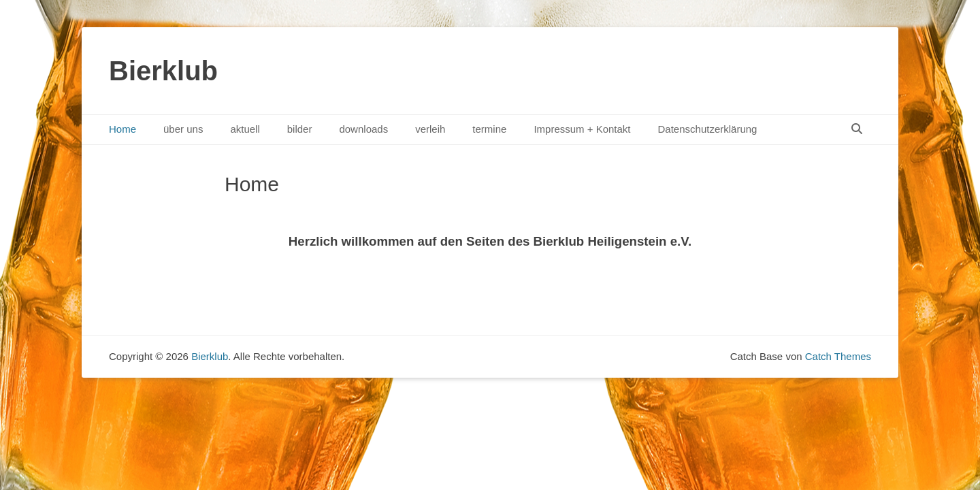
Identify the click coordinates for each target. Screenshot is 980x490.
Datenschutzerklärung (708, 129)
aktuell (245, 129)
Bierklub (163, 71)
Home (122, 129)
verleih (430, 129)
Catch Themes (838, 356)
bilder (300, 129)
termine (489, 129)
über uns (183, 129)
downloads (363, 129)
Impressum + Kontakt (582, 129)
